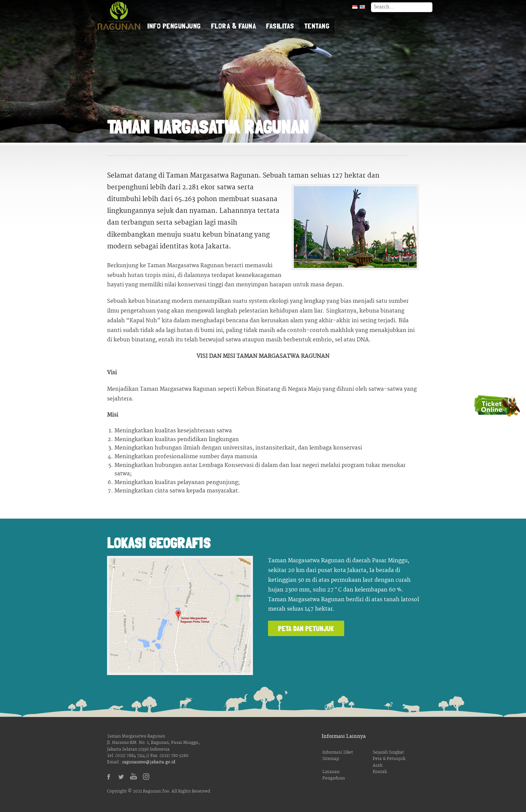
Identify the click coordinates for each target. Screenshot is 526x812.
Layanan (331, 772)
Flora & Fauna (234, 26)
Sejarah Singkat (388, 752)
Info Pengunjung (174, 26)
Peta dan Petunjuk (306, 628)
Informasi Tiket (338, 752)
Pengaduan (334, 778)
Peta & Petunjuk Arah (389, 762)
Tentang (317, 26)
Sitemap (331, 759)
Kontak (380, 772)
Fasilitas (280, 26)
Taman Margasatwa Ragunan (119, 17)
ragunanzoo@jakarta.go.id (149, 762)
